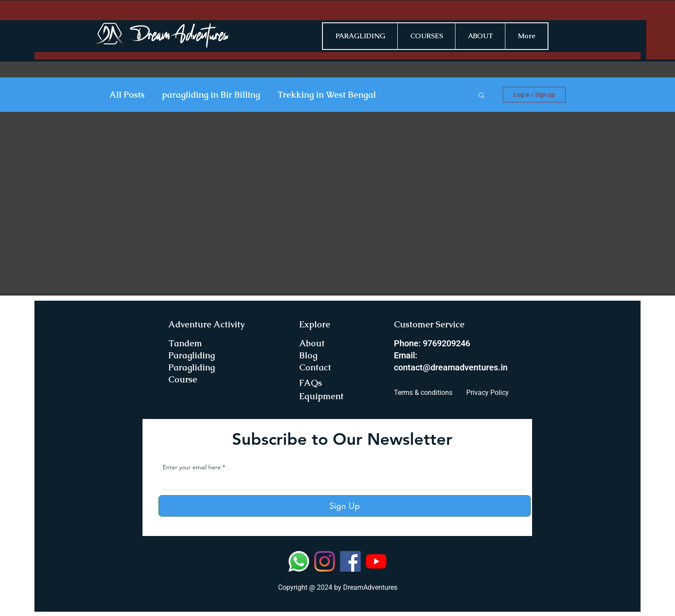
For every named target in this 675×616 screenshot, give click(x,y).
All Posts (127, 95)
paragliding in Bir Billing (211, 95)
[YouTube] (376, 561)
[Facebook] (350, 561)
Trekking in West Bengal (327, 95)
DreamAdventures (370, 587)
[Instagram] (325, 561)
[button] (481, 96)
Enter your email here (192, 467)
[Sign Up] (345, 506)
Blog (308, 355)
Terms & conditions (423, 393)
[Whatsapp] (299, 561)
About (312, 343)
